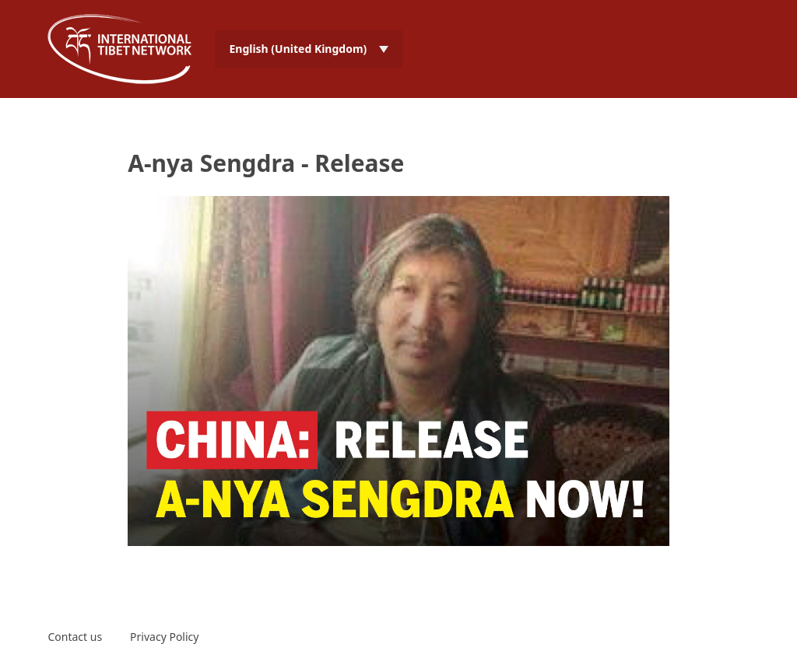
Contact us (75, 637)
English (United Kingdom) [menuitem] (298, 49)
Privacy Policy (164, 637)
